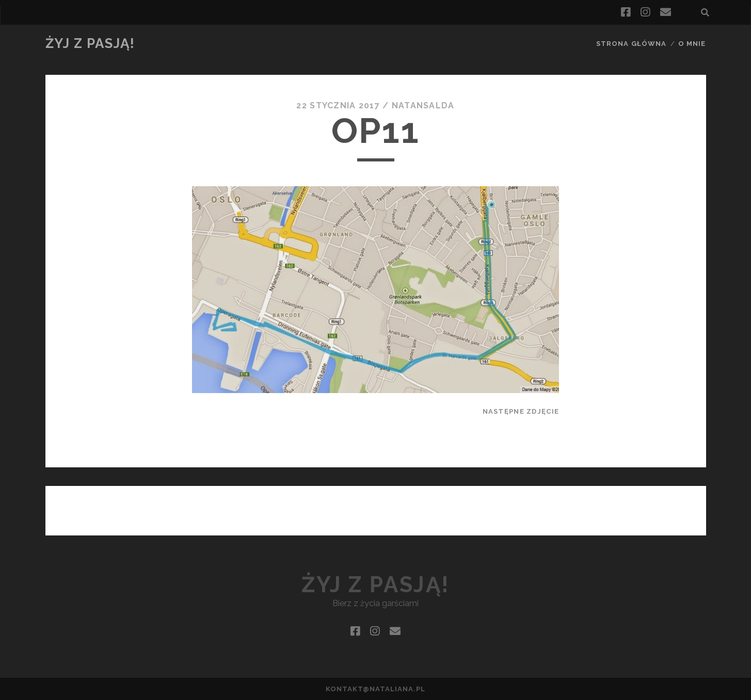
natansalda (423, 105)
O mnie (692, 44)
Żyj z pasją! (90, 43)
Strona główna (631, 44)
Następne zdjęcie (521, 411)
